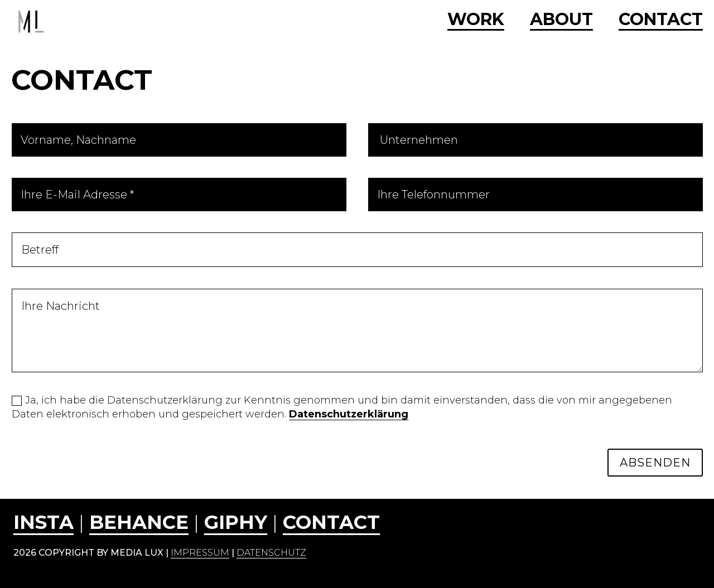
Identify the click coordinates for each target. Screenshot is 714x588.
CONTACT (661, 20)
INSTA (44, 522)
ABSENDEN (655, 463)
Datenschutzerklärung (349, 414)
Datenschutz (271, 553)
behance (139, 522)
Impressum (200, 553)
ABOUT (561, 20)
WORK (476, 20)
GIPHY (236, 522)
